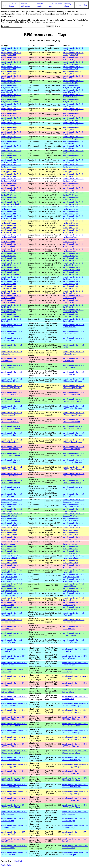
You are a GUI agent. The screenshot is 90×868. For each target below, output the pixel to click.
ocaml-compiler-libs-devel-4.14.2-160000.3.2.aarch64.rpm (75, 759)
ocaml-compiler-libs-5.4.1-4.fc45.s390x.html (11, 58)
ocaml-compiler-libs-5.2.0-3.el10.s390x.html (11, 297)
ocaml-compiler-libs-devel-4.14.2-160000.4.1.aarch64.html (14, 732)
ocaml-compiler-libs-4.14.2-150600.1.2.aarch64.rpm (74, 461)
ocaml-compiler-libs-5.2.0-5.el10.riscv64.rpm (73, 180)
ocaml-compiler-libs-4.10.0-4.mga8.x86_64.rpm (74, 590)
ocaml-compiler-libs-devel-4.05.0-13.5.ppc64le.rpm (75, 833)
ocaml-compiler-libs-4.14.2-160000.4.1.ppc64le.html (12, 414)
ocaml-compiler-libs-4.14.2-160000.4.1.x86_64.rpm (74, 427)
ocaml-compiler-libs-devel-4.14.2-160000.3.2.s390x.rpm (75, 772)
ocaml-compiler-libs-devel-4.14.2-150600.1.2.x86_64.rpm (75, 806)
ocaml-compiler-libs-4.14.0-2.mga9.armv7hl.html (12, 505)
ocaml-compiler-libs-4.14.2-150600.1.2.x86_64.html (12, 482)
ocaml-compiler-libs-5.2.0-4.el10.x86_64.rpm (73, 255)
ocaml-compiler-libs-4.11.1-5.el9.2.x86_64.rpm (74, 548)
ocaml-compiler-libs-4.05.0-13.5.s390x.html (12, 628)
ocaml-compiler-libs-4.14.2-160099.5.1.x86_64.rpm (74, 400)
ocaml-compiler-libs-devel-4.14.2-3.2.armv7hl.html (14, 820)
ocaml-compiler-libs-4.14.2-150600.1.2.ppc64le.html (12, 468)
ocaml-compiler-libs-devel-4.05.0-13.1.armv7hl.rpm (75, 853)
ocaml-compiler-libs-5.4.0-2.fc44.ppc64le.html (11, 72)
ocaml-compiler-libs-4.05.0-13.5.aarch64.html (12, 614)
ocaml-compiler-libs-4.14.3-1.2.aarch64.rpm (74, 326)
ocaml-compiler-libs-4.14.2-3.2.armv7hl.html (12, 495)
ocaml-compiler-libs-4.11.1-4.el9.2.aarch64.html (12, 557)
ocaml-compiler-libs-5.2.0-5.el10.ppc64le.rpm (73, 170)
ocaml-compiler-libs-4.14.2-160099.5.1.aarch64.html (12, 380)
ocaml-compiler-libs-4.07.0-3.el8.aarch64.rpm (74, 594)
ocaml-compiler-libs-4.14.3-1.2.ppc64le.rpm (74, 353)
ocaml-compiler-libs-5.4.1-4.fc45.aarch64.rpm (73, 49)
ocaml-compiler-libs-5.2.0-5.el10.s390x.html (11, 184)
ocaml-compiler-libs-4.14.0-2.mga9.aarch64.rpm (74, 501)
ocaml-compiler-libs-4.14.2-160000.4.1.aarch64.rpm (74, 407)
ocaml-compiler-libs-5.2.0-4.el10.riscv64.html (11, 236)
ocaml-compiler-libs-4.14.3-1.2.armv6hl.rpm (74, 332)
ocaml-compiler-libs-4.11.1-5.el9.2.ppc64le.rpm (74, 529)
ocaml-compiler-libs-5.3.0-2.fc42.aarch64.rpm (73, 124)
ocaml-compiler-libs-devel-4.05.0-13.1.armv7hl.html (14, 853)
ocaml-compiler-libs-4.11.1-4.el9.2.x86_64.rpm (74, 571)
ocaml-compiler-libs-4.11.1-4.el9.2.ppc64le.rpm (74, 562)
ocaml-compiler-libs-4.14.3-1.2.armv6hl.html (12, 332)
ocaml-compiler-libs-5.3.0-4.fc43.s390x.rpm (73, 114)
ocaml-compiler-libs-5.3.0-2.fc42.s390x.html (11, 133)
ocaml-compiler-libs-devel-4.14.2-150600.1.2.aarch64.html (14, 786)
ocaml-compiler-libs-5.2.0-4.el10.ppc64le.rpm (73, 222)
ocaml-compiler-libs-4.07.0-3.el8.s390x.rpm (74, 604)
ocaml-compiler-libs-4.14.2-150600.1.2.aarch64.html (12, 461)
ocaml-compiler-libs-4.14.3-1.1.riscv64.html (12, 373)
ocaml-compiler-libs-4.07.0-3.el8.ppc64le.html (12, 599)
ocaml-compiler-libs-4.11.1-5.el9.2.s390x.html (12, 538)
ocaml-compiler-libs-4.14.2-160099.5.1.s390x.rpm (74, 393)
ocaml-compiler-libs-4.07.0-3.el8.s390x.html (12, 604)
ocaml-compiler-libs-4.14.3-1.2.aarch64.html (12, 326)
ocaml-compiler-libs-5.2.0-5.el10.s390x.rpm (73, 184)
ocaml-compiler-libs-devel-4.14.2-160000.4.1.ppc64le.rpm (75, 738)
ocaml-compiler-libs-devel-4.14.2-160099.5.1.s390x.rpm (75, 718)
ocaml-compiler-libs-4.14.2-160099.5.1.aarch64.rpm (74, 380)
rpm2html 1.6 (17, 861)
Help (85, 5)
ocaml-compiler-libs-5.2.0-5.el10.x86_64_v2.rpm (73, 203)
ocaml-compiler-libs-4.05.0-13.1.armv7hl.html (12, 641)
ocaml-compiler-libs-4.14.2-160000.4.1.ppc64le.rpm (74, 414)
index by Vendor (40, 5)
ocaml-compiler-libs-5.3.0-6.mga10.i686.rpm (73, 96)
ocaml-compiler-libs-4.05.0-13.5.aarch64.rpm (74, 614)
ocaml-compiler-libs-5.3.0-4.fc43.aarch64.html (11, 105)
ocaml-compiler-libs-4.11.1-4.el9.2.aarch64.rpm (74, 557)
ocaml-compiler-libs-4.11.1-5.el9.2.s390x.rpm (74, 538)
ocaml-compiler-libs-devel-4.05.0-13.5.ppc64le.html (14, 833)
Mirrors (79, 5)
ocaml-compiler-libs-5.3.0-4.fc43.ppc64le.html (11, 110)
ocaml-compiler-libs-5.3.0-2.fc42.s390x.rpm (73, 133)
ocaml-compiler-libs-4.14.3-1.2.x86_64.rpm (74, 366)
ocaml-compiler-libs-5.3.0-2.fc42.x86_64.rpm (73, 138)
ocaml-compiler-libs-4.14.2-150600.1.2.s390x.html (12, 475)
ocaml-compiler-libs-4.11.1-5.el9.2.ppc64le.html (12, 529)
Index (5, 5)
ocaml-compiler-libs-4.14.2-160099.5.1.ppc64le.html (12, 387)
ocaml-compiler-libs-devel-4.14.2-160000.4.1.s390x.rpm (75, 745)
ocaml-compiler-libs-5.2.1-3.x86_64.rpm (73, 152)
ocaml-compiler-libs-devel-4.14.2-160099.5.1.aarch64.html (14, 704)
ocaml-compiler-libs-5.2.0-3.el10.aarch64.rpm (73, 278)
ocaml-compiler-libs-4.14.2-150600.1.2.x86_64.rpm (74, 482)
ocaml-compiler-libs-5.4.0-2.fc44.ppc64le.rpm (73, 72)
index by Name (68, 5)
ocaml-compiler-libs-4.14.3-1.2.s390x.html (12, 360)
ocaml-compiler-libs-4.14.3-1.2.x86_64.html (12, 366)
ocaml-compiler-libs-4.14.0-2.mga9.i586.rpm (74, 510)
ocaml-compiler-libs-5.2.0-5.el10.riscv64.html (11, 180)
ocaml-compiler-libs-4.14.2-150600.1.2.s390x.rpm (74, 475)
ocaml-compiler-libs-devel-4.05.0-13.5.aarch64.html (14, 826)
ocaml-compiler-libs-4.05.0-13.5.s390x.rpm (74, 628)
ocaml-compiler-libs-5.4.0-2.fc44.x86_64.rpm (73, 82)
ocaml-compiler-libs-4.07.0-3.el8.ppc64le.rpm (74, 599)
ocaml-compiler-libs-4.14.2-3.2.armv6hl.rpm (74, 488)
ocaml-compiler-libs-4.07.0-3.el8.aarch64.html (12, 594)
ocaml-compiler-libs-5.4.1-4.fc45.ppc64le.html (11, 54)
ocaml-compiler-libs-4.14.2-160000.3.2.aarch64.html (12, 434)
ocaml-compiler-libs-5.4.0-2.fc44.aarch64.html (11, 68)
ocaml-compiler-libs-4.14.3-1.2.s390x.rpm (74, 360)
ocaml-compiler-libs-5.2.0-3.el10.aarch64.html (11, 278)
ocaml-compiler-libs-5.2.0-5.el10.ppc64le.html (11, 170)
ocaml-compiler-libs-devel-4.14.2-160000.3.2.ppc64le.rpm (75, 765)
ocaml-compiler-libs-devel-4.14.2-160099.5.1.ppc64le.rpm (75, 711)
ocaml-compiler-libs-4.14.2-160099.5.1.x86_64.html (12, 400)
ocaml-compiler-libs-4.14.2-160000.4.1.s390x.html (12, 421)
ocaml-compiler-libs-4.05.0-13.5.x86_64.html (12, 634)
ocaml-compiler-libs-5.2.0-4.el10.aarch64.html (11, 208)
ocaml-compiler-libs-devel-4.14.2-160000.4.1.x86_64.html (14, 752)
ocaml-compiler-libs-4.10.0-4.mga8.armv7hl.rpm (74, 580)
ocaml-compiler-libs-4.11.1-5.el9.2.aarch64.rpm (74, 520)
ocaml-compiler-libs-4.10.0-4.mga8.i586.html (12, 585)
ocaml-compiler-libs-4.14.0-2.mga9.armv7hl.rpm (74, 505)
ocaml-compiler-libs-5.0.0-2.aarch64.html (11, 320)
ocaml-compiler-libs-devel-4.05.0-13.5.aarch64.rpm (75, 826)
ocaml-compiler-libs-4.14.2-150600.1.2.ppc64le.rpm (74, 468)
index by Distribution (25, 5)
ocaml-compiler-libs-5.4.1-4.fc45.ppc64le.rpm (73, 54)
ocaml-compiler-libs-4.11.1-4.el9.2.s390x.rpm (74, 566)
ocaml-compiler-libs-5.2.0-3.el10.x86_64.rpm (73, 306)
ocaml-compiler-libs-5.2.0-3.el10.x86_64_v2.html (11, 315)
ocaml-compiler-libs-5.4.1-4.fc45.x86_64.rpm (73, 63)
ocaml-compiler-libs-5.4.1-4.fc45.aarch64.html (11, 49)
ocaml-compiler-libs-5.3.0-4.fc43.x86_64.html (11, 119)
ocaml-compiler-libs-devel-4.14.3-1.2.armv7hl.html (14, 664)
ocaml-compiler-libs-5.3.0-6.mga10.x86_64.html (11, 100)
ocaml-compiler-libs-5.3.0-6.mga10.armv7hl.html (11, 91)
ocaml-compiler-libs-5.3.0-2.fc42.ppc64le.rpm (73, 128)
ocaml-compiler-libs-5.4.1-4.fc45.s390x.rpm (73, 58)
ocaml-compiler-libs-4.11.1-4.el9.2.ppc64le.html (12, 562)
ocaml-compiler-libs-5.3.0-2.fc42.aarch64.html (11, 124)
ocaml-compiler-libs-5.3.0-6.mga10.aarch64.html (11, 86)
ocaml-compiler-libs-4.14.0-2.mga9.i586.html (12, 510)
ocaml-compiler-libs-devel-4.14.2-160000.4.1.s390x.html (14, 745)
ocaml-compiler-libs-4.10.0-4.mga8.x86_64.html (12, 590)
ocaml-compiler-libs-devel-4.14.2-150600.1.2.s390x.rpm (75, 799)
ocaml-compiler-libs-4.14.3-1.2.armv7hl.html (12, 339)
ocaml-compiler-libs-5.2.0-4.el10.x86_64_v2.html (11, 269)
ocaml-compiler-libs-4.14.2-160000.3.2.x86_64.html (12, 454)
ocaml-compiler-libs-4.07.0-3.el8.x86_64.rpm (74, 608)
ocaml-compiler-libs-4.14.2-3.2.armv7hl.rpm (74, 495)
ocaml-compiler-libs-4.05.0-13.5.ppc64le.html (12, 621)
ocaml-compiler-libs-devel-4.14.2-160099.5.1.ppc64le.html (14, 711)
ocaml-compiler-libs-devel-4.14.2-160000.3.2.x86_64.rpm (75, 779)
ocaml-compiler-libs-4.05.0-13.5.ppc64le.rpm (74, 621)
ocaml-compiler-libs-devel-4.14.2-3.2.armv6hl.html (14, 813)
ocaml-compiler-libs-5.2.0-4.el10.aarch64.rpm (73, 208)
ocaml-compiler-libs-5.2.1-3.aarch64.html (11, 142)
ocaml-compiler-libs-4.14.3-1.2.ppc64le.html (12, 353)
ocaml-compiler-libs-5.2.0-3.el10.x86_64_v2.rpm (73, 315)
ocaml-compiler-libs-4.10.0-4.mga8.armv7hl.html (12, 580)
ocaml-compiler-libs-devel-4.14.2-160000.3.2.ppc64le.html (14, 765)
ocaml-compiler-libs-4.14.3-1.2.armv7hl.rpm (74, 339)
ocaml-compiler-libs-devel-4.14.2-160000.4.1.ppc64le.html (14, 738)
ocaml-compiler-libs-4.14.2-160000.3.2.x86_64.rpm (74, 454)
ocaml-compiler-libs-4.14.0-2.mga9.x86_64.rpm (74, 515)
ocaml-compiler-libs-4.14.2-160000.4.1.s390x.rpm (74, 421)
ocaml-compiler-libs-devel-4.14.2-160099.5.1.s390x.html (14, 718)
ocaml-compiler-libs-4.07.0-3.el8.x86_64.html (12, 608)
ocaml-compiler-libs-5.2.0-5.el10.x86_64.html (11, 194)
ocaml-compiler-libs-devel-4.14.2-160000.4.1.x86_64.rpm (75, 752)
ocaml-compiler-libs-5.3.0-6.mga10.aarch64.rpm (73, 86)
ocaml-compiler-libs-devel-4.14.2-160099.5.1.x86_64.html (14, 725)
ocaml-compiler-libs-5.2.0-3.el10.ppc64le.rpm (73, 287)
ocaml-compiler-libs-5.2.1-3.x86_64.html (11, 152)
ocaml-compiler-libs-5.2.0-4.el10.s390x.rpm (73, 241)
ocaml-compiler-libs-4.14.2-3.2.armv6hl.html (12, 488)
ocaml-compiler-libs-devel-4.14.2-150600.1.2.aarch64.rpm (75, 786)
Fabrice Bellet (6, 865)
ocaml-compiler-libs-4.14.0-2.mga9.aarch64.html (12, 501)
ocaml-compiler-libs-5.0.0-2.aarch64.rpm (73, 320)
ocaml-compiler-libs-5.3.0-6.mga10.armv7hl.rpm (73, 91)
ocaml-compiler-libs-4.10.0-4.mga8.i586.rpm (74, 585)
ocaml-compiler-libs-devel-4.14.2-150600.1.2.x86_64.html (14, 806)
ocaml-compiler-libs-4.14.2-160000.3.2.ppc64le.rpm (74, 441)
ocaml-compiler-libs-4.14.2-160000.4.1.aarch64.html (12, 407)
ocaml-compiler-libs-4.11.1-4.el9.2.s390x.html (12, 566)
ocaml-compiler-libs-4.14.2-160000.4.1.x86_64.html (12, 427)
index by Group (12, 5)
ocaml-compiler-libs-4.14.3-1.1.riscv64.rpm (74, 373)
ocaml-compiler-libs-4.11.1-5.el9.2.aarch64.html (12, 520)
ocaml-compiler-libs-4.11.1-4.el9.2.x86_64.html (12, 571)
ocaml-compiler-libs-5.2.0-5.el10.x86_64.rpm (73, 194)
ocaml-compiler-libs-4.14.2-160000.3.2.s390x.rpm (74, 448)
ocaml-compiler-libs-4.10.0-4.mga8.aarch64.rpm (74, 576)
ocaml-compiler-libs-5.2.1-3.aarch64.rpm (73, 142)
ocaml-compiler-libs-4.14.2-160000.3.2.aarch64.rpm (74, 434)
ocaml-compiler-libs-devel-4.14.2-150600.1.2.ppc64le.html (14, 792)
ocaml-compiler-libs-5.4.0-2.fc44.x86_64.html (11, 82)
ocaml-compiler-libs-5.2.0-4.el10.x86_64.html (11, 255)
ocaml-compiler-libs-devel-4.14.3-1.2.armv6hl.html (14, 657)
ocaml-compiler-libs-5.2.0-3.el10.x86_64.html (11, 306)
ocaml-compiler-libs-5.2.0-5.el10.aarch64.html (11, 161)
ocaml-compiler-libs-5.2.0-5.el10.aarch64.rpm (73, 161)
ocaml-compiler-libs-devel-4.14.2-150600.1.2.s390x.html (14, 799)
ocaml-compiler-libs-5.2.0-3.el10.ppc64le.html (11, 287)
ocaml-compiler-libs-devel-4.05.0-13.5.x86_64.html (14, 847)
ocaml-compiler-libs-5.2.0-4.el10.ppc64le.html (11, 222)
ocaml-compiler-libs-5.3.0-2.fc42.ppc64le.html (11, 128)
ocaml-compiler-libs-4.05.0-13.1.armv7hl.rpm (74, 641)
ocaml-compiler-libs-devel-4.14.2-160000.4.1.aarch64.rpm (75, 732)
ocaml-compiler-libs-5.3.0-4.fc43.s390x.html (11, 114)
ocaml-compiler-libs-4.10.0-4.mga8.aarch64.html (12, 576)
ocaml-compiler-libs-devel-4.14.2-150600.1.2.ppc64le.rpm (75, 792)
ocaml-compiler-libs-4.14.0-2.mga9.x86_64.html (12, 515)
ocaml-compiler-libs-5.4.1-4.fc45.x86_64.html (11, 63)
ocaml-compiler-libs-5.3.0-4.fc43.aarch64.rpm (73, 105)
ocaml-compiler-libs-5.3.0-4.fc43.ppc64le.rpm (73, 110)
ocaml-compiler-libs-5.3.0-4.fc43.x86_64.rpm (73, 119)
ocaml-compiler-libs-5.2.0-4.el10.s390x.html (11, 241)
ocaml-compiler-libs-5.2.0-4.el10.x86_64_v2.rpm (73, 269)
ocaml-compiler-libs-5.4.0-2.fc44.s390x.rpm (73, 77)
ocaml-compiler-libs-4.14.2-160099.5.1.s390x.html (12, 393)
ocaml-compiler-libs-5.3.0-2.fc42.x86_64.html (11, 138)
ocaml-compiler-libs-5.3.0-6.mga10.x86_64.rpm (73, 100)
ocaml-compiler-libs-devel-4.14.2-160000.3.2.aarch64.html (14, 759)
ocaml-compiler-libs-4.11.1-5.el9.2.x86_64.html (12, 548)
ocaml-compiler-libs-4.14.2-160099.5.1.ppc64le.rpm (74, 387)
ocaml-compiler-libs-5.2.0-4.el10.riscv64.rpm (73, 236)
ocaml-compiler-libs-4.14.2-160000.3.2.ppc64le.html (12, 441)
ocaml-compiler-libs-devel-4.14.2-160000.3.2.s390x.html (14, 772)
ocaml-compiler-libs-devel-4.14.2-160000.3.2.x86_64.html (14, 779)
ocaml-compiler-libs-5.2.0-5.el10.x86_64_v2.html (11, 203)
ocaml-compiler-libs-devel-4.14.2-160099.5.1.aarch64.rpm (75, 704)
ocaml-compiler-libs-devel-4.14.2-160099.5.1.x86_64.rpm (75, 725)
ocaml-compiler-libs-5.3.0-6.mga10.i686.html (11, 96)
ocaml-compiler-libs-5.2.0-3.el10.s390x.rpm (73, 297)
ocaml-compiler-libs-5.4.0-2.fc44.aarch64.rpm (73, 68)
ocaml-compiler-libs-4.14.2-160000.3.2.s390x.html (12, 448)
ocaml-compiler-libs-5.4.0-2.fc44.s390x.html (11, 77)
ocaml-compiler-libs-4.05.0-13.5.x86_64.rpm (74, 634)
